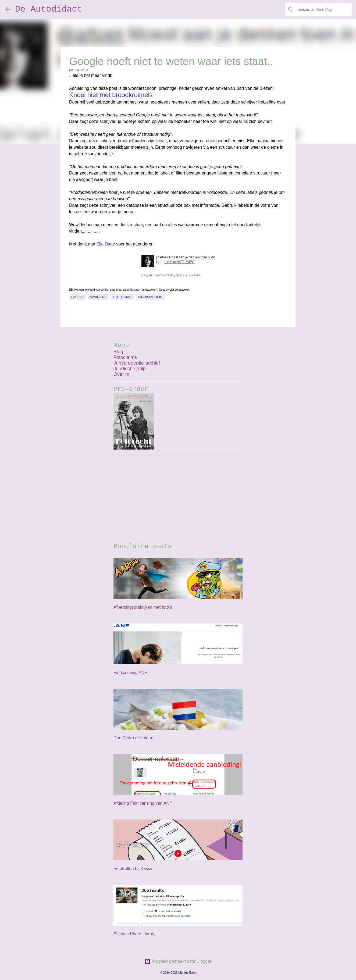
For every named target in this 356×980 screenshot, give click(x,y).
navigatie (98, 297)
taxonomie (122, 297)
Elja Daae (106, 244)
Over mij (122, 374)
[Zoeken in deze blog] (323, 9)
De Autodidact (49, 9)
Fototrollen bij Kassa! (133, 869)
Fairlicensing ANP (130, 673)
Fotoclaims (125, 357)
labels (77, 297)
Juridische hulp (130, 369)
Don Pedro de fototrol (134, 738)
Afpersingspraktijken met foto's (143, 607)
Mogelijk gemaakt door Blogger (178, 961)
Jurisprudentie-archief (137, 363)
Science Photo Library (135, 934)
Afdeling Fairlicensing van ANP (143, 803)
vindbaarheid (150, 297)
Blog (118, 352)
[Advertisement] (178, 497)
